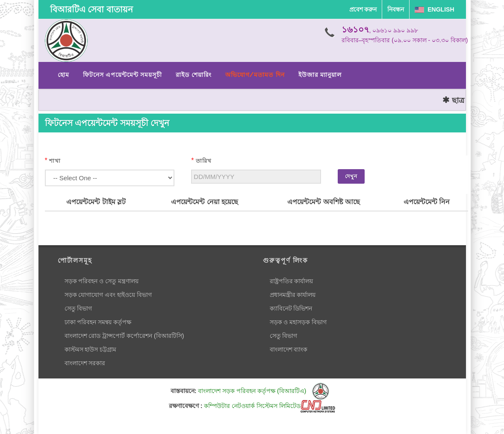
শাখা (55, 161)
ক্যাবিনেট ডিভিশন (291, 308)
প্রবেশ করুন (363, 9)
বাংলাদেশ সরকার (85, 363)
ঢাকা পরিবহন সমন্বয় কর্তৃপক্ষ (98, 322)
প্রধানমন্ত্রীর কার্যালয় (293, 295)
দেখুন (351, 176)
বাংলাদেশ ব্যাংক (289, 349)
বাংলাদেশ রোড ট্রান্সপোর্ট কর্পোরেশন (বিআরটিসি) (124, 336)
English (434, 9)
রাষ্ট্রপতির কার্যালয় (292, 281)
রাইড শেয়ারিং (193, 75)
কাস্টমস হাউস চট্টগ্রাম (91, 349)
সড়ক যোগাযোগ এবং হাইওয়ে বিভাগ (108, 295)
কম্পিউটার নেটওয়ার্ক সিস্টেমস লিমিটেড (270, 406)
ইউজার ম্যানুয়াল (320, 75)
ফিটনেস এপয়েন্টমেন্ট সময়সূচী (123, 75)
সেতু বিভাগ (78, 308)
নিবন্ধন (396, 9)
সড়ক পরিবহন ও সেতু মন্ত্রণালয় (102, 281)
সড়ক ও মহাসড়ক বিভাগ (298, 322)
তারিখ (204, 161)
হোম (63, 75)
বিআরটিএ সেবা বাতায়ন (91, 9)
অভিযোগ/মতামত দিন (255, 75)
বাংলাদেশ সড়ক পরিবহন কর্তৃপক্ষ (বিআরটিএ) (264, 391)
